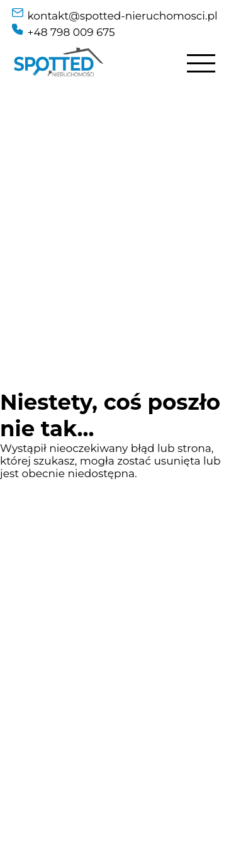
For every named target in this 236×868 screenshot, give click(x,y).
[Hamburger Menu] (201, 64)
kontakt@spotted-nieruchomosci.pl (122, 16)
